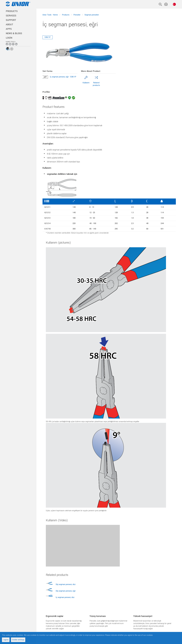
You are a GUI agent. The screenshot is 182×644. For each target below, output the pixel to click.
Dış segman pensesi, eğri (66, 591)
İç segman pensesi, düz (65, 597)
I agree (6, 640)
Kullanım (86, 83)
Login (9, 38)
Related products (96, 84)
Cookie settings (18, 640)
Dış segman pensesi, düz (66, 584)
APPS (9, 29)
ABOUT (9, 25)
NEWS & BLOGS (14, 33)
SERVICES (11, 16)
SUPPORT (11, 20)
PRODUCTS (12, 11)
